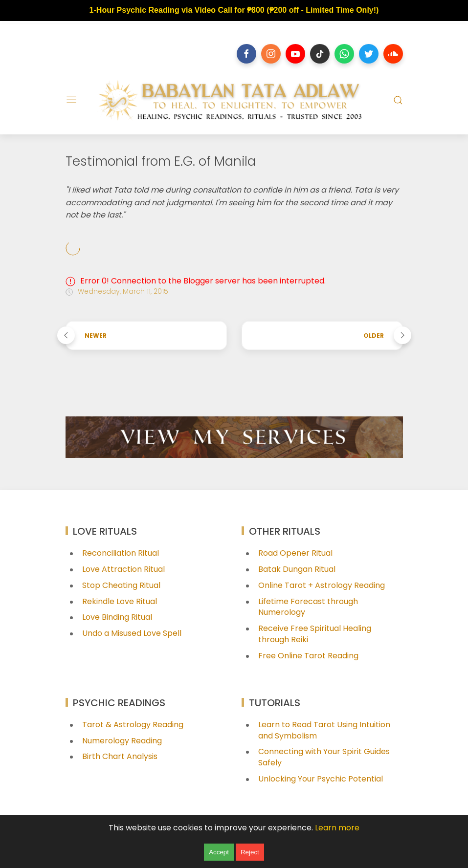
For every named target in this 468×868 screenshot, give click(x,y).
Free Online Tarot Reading (308, 656)
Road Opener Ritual (295, 553)
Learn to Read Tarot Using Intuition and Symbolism (324, 730)
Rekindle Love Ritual (120, 601)
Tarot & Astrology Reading (133, 725)
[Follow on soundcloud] (393, 54)
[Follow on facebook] (246, 54)
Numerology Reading (122, 741)
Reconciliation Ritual (121, 553)
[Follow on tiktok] (320, 54)
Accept (219, 852)
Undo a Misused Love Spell (132, 633)
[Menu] (71, 100)
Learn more (337, 828)
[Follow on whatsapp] (344, 54)
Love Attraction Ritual (123, 569)
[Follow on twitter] (369, 54)
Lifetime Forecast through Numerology (308, 607)
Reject (250, 852)
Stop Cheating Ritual (121, 585)
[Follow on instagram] (271, 54)
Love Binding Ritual (117, 617)
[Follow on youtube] (295, 54)
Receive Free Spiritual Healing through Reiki (315, 634)
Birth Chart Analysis (120, 756)
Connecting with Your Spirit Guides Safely (324, 757)
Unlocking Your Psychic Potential (321, 779)
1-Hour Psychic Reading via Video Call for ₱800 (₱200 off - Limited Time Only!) (234, 10)
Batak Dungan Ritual (297, 569)
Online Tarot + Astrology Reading (322, 585)
